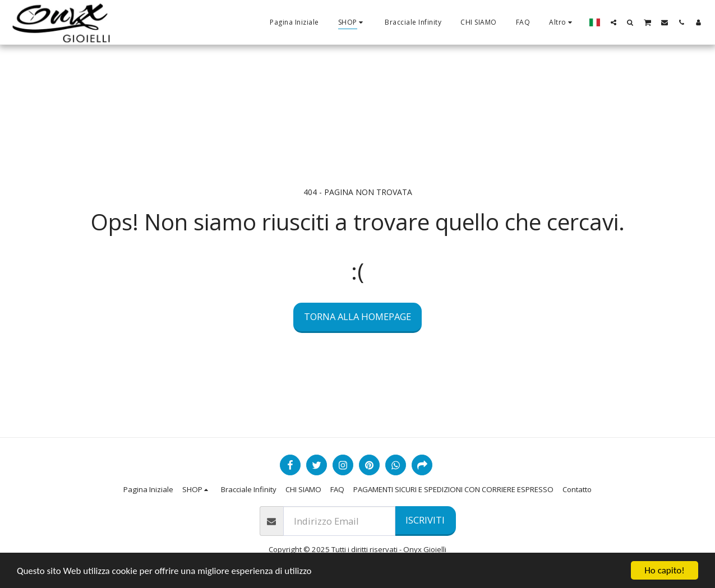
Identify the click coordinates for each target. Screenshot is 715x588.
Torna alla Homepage (357, 316)
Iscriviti (425, 520)
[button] (613, 22)
